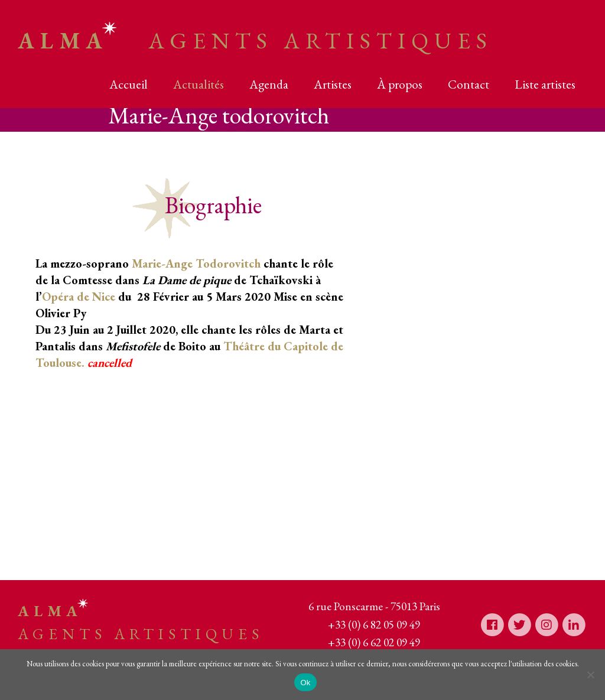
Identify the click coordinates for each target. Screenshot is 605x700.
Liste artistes (545, 84)
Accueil (129, 84)
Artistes (333, 84)
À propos (400, 84)
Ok (305, 683)
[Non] (590, 675)
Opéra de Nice (79, 297)
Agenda (269, 84)
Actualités (199, 84)
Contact (469, 84)
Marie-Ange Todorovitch (196, 263)
